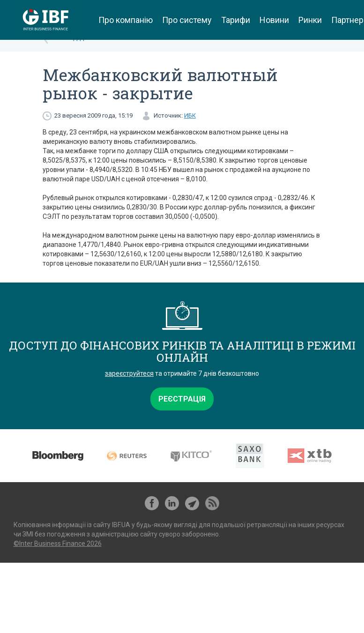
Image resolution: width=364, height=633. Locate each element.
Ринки (310, 20)
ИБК (190, 115)
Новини (274, 20)
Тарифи (236, 20)
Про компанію (126, 20)
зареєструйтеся (129, 373)
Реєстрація (182, 399)
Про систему (187, 20)
